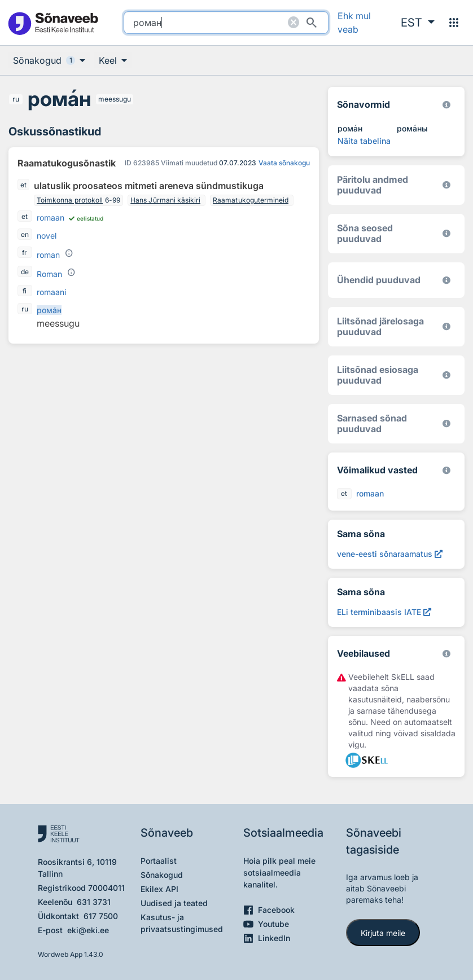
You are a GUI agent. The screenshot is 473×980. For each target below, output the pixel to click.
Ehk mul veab (354, 23)
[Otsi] (312, 23)
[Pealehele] (53, 23)
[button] (418, 23)
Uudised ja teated (174, 903)
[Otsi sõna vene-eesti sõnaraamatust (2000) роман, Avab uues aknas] (390, 554)
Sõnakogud (162, 875)
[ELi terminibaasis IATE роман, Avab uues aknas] (384, 612)
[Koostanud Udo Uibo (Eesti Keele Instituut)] (446, 185)
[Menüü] (454, 23)
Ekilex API (159, 889)
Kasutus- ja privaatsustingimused (182, 923)
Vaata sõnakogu (284, 163)
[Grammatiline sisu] (69, 253)
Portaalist (159, 861)
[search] (226, 23)
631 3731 (94, 902)
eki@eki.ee (88, 930)
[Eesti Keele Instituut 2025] (446, 280)
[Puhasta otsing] (294, 23)
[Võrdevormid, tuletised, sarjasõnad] (446, 233)
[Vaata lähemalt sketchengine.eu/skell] (446, 654)
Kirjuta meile (383, 933)
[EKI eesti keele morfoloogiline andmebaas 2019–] (446, 105)
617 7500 (101, 916)
